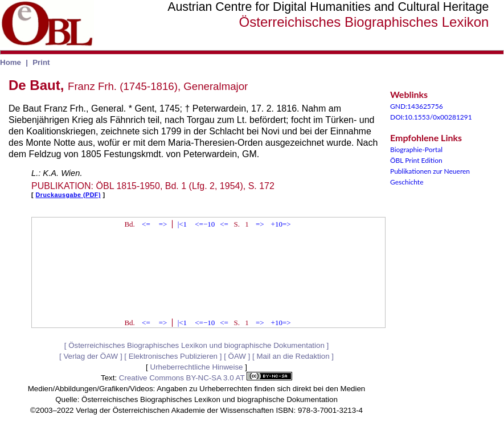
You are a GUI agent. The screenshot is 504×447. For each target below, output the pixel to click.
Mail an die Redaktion (293, 356)
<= (146, 224)
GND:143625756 (417, 106)
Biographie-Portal (416, 149)
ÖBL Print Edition (416, 160)
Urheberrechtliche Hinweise (197, 367)
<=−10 (205, 224)
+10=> (281, 224)
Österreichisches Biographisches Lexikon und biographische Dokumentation (196, 345)
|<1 (182, 224)
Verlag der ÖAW (91, 356)
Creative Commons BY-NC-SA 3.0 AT (206, 378)
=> (163, 224)
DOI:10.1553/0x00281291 (431, 117)
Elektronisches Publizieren (173, 356)
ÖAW (237, 356)
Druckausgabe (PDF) (68, 195)
